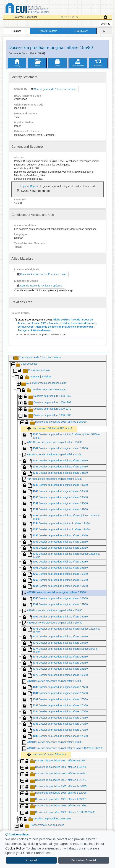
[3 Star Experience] (70, 17)
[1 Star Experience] (62, 17)
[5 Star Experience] (77, 17)
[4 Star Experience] (74, 17)
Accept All (31, 860)
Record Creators (48, 31)
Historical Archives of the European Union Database (37, 9)
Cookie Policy (15, 848)
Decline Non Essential (84, 860)
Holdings (17, 31)
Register (35, 186)
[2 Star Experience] (66, 17)
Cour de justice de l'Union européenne (53, 89)
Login (105, 24)
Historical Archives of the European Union (41, 274)
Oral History (81, 31)
